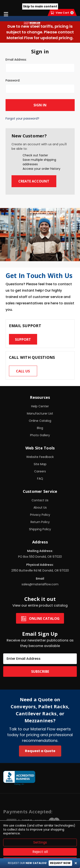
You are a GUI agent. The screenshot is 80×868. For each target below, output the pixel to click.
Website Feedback (40, 457)
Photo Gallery (40, 435)
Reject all (40, 852)
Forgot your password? (22, 118)
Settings (40, 842)
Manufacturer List (40, 413)
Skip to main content (40, 6)
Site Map (40, 464)
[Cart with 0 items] (62, 13)
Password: (13, 80)
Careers (40, 471)
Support (23, 339)
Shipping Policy (40, 529)
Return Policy (40, 522)
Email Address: (16, 60)
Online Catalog (40, 421)
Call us (23, 371)
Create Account (34, 181)
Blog (40, 428)
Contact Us (40, 500)
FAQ (40, 479)
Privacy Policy (40, 515)
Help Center (40, 406)
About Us (40, 507)
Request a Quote (40, 751)
